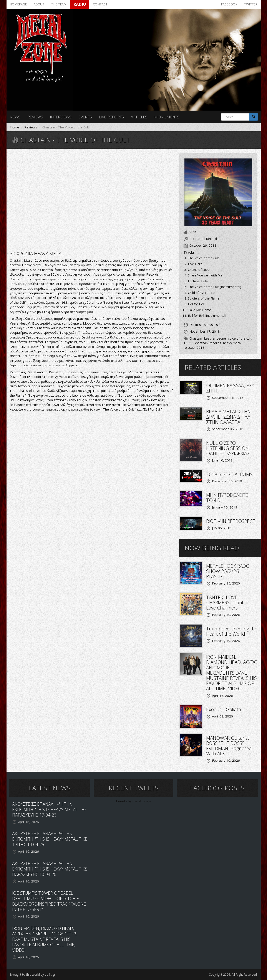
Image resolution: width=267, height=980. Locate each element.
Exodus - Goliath (224, 709)
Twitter (251, 4)
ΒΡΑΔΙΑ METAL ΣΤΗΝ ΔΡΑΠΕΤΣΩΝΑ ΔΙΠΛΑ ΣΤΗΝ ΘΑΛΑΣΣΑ (228, 417)
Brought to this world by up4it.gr (32, 974)
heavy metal (232, 343)
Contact (100, 4)
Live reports (111, 117)
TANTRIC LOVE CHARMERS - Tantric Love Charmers (227, 602)
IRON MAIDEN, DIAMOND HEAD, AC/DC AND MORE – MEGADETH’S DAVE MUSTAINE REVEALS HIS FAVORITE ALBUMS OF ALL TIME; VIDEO (232, 673)
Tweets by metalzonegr (133, 801)
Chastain (196, 338)
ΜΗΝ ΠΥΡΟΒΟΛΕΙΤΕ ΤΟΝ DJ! (227, 497)
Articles (139, 117)
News (15, 117)
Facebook (229, 4)
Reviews (35, 117)
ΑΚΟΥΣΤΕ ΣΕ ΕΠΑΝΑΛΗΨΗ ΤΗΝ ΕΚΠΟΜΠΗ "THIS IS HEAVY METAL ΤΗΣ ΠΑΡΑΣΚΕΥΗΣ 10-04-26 (49, 869)
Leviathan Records (207, 343)
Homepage (18, 4)
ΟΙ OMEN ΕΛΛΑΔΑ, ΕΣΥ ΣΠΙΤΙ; (230, 388)
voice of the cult (240, 338)
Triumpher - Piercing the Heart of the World (232, 631)
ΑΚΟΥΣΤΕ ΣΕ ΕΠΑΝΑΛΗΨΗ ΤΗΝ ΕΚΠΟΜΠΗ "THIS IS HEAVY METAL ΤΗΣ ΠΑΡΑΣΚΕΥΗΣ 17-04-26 (49, 809)
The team (59, 4)
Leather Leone (215, 338)
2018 (201, 347)
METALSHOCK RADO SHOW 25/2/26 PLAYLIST (228, 571)
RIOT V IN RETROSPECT (231, 521)
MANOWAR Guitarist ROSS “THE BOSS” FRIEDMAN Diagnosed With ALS (229, 746)
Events (85, 117)
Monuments (167, 117)
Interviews (61, 117)
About (39, 4)
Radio (80, 4)
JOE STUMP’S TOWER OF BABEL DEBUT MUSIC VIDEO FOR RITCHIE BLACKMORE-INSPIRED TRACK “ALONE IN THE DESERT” (49, 901)
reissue (189, 347)
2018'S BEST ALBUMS (229, 474)
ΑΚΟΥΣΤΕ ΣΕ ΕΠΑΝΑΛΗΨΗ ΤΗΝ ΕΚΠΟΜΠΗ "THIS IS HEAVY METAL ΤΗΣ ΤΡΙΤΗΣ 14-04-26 (49, 839)
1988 (187, 343)
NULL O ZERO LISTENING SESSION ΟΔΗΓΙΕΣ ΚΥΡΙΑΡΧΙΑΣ (228, 448)
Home (14, 127)
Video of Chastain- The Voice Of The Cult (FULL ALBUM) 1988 (91, 199)
